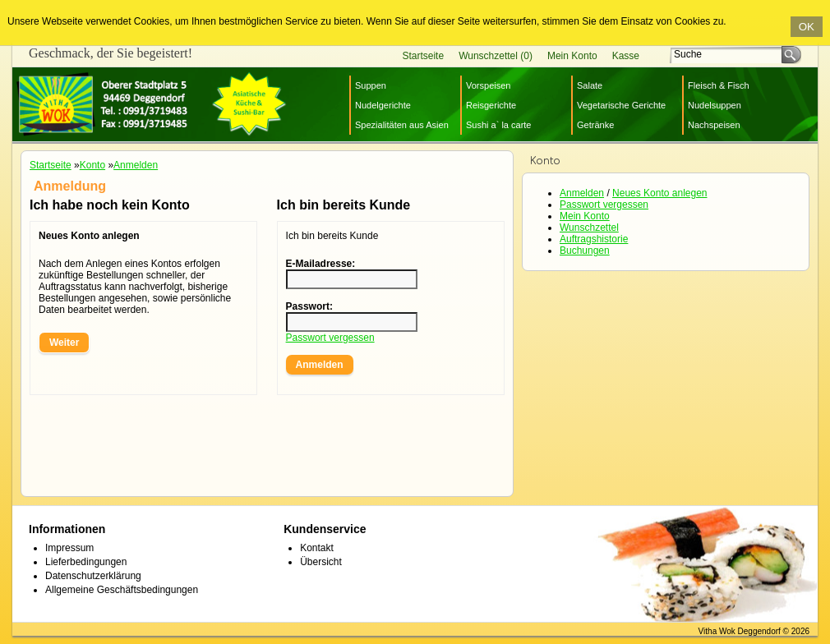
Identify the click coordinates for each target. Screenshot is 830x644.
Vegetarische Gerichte (621, 105)
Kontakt (317, 548)
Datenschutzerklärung (93, 576)
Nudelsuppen (715, 105)
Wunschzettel (589, 228)
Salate (590, 85)
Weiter (64, 343)
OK (807, 27)
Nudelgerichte (383, 105)
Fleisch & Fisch (719, 85)
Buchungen (585, 251)
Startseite (423, 56)
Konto (92, 165)
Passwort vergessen (604, 205)
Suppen (371, 85)
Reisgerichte (491, 105)
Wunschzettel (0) (496, 56)
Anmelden (582, 193)
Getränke (595, 125)
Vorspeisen (488, 85)
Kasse (626, 56)
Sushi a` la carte (498, 125)
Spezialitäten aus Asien (402, 125)
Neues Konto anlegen (659, 193)
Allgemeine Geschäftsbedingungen (122, 590)
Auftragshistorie (594, 239)
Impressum (69, 548)
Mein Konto (572, 56)
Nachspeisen (714, 125)
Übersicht (321, 562)
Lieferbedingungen (86, 562)
